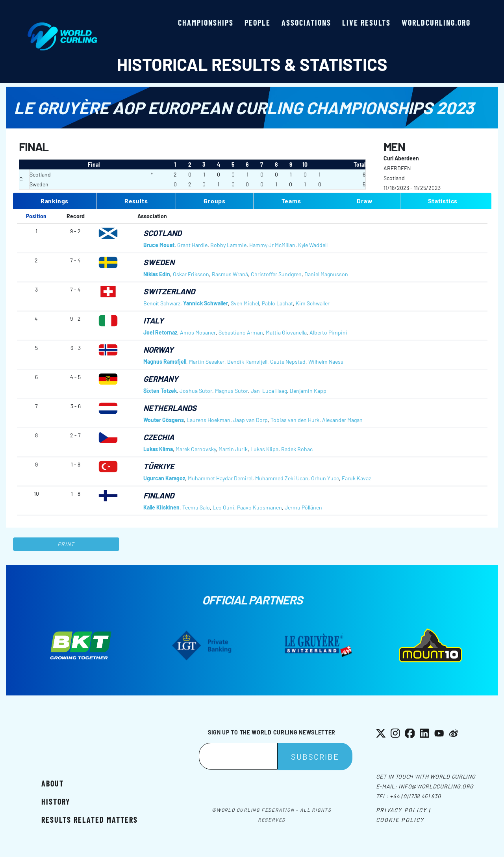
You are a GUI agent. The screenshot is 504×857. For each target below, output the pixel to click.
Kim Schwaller (313, 303)
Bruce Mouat (159, 245)
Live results (366, 22)
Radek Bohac (297, 449)
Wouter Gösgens (164, 420)
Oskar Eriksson (191, 274)
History (56, 801)
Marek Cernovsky (196, 449)
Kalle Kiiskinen (161, 507)
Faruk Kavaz (356, 478)
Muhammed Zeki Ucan (282, 478)
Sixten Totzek (160, 391)
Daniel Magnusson (326, 274)
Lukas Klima (158, 449)
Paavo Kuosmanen (259, 507)
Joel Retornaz (160, 332)
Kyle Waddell (313, 245)
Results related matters (90, 820)
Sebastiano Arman (241, 332)
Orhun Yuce (325, 478)
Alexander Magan (342, 420)
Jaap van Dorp (250, 420)
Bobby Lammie (228, 245)
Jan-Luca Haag (269, 391)
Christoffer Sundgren (276, 274)
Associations (306, 22)
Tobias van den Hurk (295, 420)
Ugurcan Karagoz (164, 478)
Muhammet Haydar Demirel (220, 478)
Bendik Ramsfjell (247, 362)
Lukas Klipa (264, 449)
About (53, 783)
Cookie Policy (400, 820)
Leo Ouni (223, 507)
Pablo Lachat (277, 303)
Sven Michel (245, 303)
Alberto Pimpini (328, 332)
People (258, 22)
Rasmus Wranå (230, 274)
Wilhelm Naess (326, 362)
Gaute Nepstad (288, 362)
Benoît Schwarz (162, 303)
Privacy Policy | (403, 810)
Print (66, 544)
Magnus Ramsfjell (165, 362)
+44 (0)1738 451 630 (415, 796)
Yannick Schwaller (206, 303)
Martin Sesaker (207, 362)
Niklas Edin (157, 274)
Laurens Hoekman (208, 420)
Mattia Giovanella (286, 332)
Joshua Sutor (196, 391)
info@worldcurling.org (436, 786)
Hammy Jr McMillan (272, 245)
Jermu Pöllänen (303, 507)
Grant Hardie (192, 245)
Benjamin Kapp (308, 391)
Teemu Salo (196, 507)
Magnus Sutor (232, 391)
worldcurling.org (436, 22)
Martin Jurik (233, 449)
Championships (206, 22)
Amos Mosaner (198, 332)
